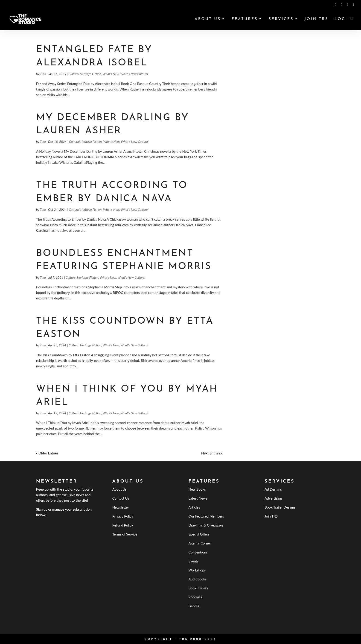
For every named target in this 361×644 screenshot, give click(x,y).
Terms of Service (125, 534)
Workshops (197, 570)
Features (245, 19)
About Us (208, 19)
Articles (194, 507)
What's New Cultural (134, 74)
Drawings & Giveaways (206, 525)
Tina (43, 74)
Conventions (198, 552)
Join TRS (316, 19)
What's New (111, 74)
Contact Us (121, 498)
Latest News (198, 498)
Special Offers (199, 534)
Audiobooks (197, 579)
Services (281, 19)
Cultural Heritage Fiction (85, 74)
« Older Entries (47, 453)
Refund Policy (123, 525)
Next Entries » (212, 453)
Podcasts (195, 597)
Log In (344, 19)
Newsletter (121, 507)
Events (193, 561)
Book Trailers (198, 588)
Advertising (273, 498)
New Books (197, 489)
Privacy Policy (123, 516)
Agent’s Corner (200, 543)
